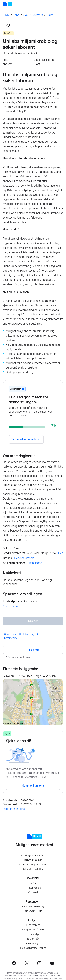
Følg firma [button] (33, 650)
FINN (6, 15)
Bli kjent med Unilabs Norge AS (22, 634)
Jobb (16, 15)
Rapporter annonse (14, 809)
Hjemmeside (10, 638)
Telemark (37, 15)
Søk (26, 15)
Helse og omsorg (24, 558)
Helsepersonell (34, 563)
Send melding (11, 606)
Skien (50, 15)
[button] (8, 26)
